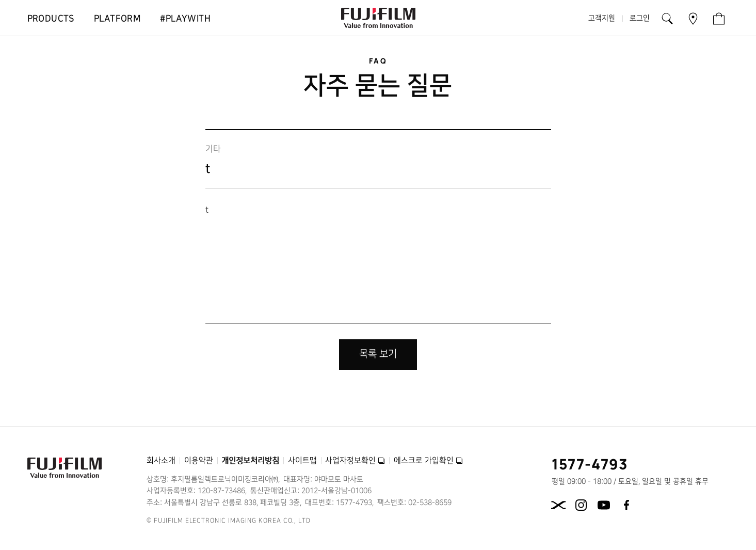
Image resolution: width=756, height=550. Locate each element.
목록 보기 (378, 354)
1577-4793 (590, 464)
